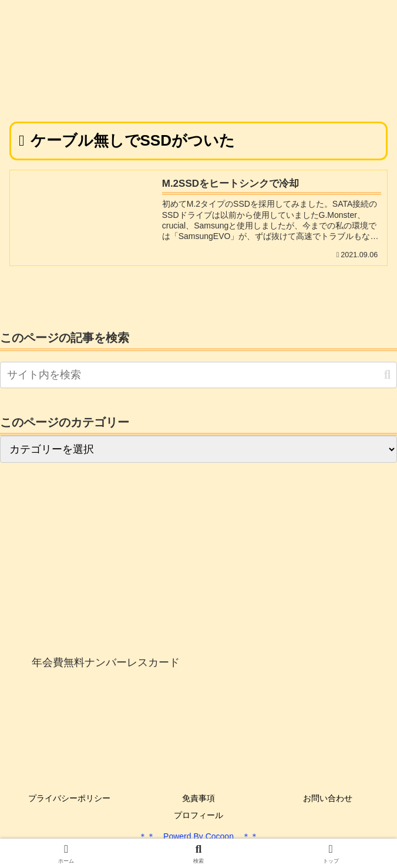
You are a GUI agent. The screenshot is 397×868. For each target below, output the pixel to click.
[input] (198, 375)
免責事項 (198, 798)
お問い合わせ (328, 798)
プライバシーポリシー (69, 798)
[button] (387, 375)
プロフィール (198, 815)
